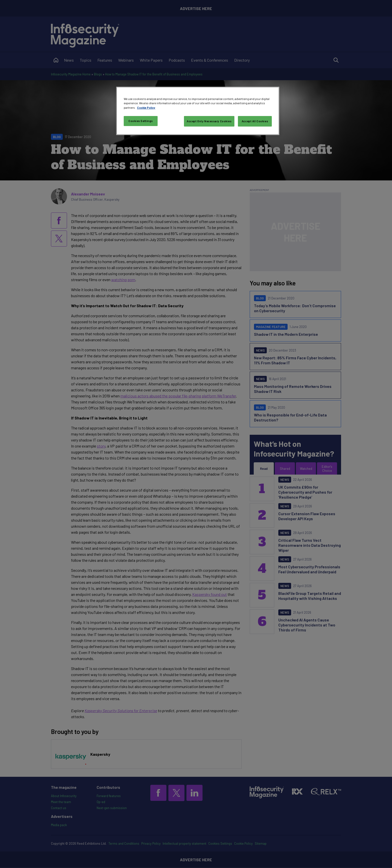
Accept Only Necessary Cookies (209, 121)
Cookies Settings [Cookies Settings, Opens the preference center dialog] (141, 121)
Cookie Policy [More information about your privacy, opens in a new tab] (146, 108)
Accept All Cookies (255, 121)
